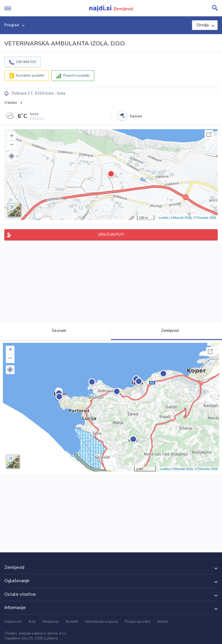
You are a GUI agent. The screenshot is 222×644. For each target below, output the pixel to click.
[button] (12, 156)
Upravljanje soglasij (101, 621)
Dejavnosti (13, 621)
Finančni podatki (76, 75)
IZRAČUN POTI (111, 235)
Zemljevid (166, 331)
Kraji (32, 621)
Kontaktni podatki (30, 75)
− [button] (12, 145)
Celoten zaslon (209, 134)
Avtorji (163, 621)
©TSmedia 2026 (205, 218)
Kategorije (51, 621)
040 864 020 (26, 62)
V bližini (11, 103)
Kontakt (72, 621)
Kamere (136, 116)
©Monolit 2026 (181, 218)
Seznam (56, 331)
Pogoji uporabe (138, 621)
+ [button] (12, 136)
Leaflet (163, 218)
